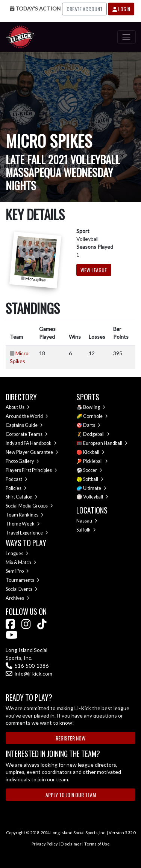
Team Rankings (25, 515)
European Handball (105, 443)
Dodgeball (96, 434)
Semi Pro (17, 571)
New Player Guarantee (32, 452)
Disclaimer (71, 844)
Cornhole (96, 416)
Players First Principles (31, 470)
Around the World (27, 416)
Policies (16, 488)
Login (121, 9)
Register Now (70, 738)
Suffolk (86, 530)
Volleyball (96, 497)
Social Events (22, 589)
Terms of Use (97, 844)
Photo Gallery (22, 461)
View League (94, 270)
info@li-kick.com (29, 674)
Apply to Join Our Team (71, 795)
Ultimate (95, 488)
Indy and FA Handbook (31, 443)
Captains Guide (24, 425)
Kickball (94, 452)
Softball (93, 479)
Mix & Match (21, 562)
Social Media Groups (29, 506)
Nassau (87, 521)
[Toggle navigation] (127, 37)
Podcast (17, 479)
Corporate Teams (27, 434)
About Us (18, 407)
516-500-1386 (27, 666)
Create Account (85, 9)
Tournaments (23, 580)
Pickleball (96, 461)
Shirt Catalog (22, 497)
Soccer (93, 470)
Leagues (17, 553)
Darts (92, 425)
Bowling (94, 407)
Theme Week (23, 524)
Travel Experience (27, 533)
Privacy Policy (45, 844)
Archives (17, 598)
